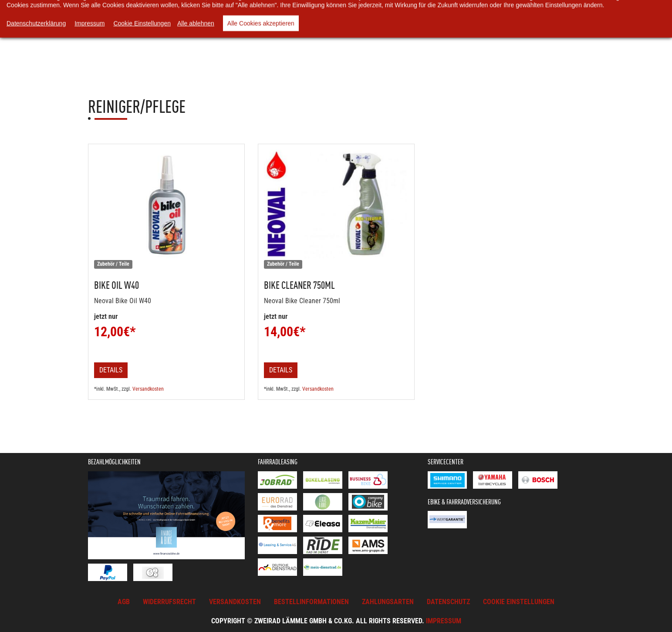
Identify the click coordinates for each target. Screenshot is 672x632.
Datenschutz (448, 602)
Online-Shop (184, 26)
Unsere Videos (364, 26)
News (273, 26)
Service (476, 26)
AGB (124, 602)
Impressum (444, 621)
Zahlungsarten (388, 602)
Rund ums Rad (425, 26)
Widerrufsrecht (169, 602)
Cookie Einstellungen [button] (519, 602)
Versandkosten (148, 389)
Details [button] (111, 370)
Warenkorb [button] (238, 26)
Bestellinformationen (311, 602)
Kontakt (519, 26)
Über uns (312, 26)
